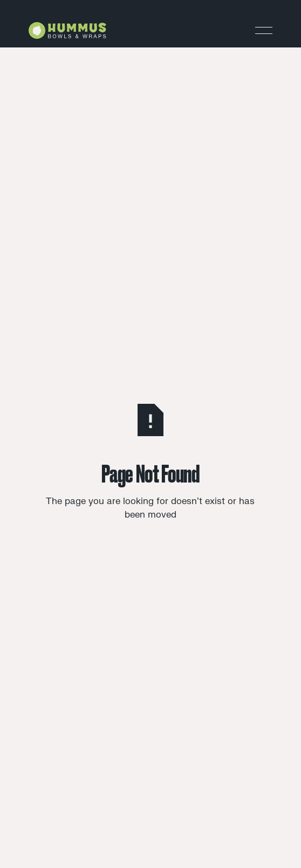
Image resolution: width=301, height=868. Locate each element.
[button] (264, 30)
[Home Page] (67, 30)
